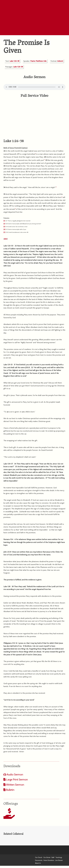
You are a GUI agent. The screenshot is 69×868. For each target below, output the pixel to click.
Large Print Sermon (17, 779)
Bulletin (10, 790)
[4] (4, 229)
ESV (6, 239)
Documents (39, 860)
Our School (47, 857)
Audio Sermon (15, 774)
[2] (4, 224)
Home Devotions (49, 860)
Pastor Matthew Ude (38, 61)
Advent (60, 61)
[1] (4, 221)
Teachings (59, 857)
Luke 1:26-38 (14, 61)
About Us (38, 863)
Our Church (39, 857)
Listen (24, 148)
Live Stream (59, 860)
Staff (53, 857)
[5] (4, 232)
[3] (4, 227)
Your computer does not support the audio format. (34, 87)
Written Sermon (15, 785)
